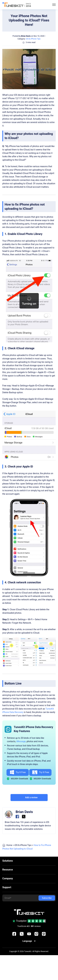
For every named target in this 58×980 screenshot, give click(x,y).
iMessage (21, 741)
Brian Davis (26, 36)
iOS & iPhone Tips (33, 39)
